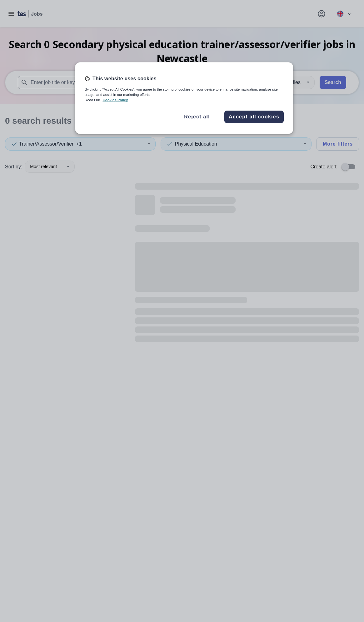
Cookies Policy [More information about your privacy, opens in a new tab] (115, 100)
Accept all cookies (254, 117)
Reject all (197, 117)
